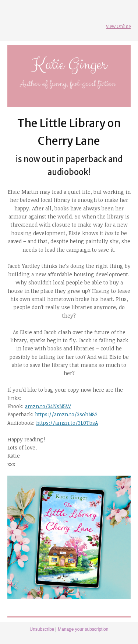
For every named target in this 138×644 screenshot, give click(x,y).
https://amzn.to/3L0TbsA (67, 423)
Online (123, 26)
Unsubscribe (42, 629)
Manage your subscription (83, 629)
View (111, 26)
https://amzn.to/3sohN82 (66, 414)
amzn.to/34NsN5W (48, 406)
